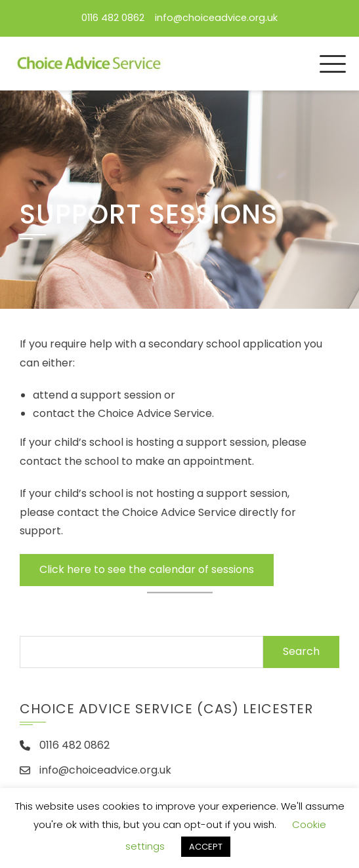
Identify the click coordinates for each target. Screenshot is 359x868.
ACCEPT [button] (206, 847)
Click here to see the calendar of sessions (147, 569)
